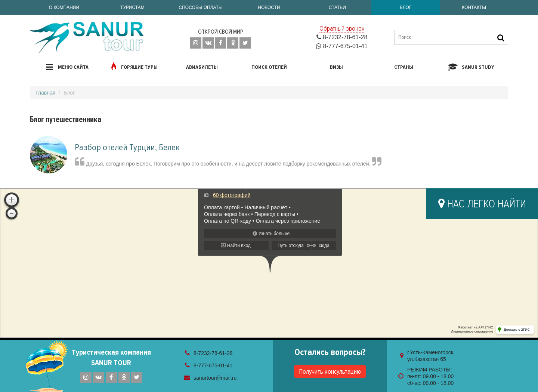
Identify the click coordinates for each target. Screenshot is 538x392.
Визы (336, 67)
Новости (269, 7)
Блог (406, 7)
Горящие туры (134, 66)
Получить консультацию (330, 371)
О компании (64, 7)
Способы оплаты (201, 7)
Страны (404, 67)
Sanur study (471, 67)
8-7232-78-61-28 (342, 37)
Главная (45, 93)
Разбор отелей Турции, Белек (127, 147)
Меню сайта (67, 67)
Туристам (132, 7)
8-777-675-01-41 (342, 46)
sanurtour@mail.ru (215, 378)
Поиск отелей (269, 67)
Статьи (337, 7)
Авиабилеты (202, 67)
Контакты (474, 7)
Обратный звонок (342, 28)
